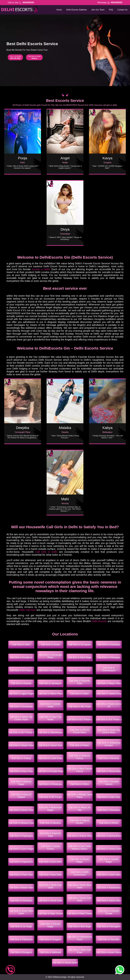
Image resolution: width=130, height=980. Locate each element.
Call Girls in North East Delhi (50, 886)
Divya (65, 229)
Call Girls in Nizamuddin (109, 771)
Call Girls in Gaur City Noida (50, 718)
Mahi (65, 499)
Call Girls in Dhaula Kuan (21, 823)
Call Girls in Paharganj (109, 657)
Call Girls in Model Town (21, 888)
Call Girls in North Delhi (109, 875)
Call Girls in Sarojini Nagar (50, 925)
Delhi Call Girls (27, 610)
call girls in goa (1, 555)
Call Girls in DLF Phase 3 (109, 719)
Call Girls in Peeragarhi (109, 926)
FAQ (111, 10)
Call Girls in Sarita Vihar (109, 901)
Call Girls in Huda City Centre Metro (109, 731)
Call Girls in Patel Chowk (80, 914)
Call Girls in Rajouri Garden (80, 822)
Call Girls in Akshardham (109, 836)
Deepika (23, 428)
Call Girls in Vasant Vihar (21, 745)
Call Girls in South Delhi (50, 901)
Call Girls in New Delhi (50, 875)
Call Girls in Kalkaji (21, 758)
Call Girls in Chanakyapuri (109, 669)
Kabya (107, 428)
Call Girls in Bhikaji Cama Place (80, 796)
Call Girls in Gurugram (80, 645)
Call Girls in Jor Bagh (21, 926)
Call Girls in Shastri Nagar (80, 860)
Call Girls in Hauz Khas (21, 771)
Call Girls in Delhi (46, 552)
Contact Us (122, 10)
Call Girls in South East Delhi (80, 899)
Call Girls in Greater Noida (50, 705)
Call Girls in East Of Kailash (21, 796)
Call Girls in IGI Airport (21, 670)
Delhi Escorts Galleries (77, 10)
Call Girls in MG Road (80, 707)
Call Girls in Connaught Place (50, 656)
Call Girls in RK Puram (50, 797)
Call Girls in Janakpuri (50, 683)
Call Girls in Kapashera (21, 862)
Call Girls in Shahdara (109, 810)
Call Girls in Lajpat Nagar (21, 694)
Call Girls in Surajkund (21, 657)
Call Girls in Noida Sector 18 (109, 705)
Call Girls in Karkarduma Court (80, 938)
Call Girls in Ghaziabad (21, 707)
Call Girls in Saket (80, 694)
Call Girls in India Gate (109, 797)
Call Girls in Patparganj (21, 836)
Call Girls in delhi (129, 892)
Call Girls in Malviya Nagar (21, 783)
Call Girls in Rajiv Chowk (50, 914)
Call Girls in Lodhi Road (50, 758)
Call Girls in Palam (80, 745)
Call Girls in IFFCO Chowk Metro (80, 731)
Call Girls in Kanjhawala (109, 888)
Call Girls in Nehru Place (50, 694)
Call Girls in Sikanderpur (50, 732)
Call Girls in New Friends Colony (80, 770)
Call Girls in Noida (50, 645)
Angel (65, 158)
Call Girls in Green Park (50, 745)
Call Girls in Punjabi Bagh (50, 771)
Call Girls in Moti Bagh (80, 926)
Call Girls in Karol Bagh (80, 657)
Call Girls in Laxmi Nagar (21, 849)
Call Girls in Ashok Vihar (21, 810)
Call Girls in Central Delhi (109, 849)
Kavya (108, 158)
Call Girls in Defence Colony (80, 757)
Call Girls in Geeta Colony (50, 848)
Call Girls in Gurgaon (50, 939)
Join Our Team (98, 10)
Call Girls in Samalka (109, 939)
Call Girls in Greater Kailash (109, 783)
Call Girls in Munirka (109, 758)
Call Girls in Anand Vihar (80, 836)
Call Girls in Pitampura (21, 939)
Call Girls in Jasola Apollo (65, 963)
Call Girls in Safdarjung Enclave (109, 744)
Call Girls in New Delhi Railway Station (80, 848)
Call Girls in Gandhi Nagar (109, 860)
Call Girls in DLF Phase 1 (80, 719)
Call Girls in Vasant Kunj (109, 694)
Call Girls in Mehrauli (50, 952)
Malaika (65, 428)
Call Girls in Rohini (109, 823)
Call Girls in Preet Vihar (21, 875)
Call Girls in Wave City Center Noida (21, 718)
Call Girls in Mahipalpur (50, 670)
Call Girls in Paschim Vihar (80, 682)
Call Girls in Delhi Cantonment (80, 873)
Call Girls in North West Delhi (80, 886)
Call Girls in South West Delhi (21, 912)
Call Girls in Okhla (80, 784)
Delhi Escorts (99, 621)
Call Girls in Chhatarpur (50, 784)
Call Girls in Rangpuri (21, 952)
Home (59, 10)
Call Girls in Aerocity (80, 670)
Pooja (23, 158)
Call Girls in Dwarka (21, 683)
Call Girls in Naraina (50, 823)
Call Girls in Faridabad (109, 645)
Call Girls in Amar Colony (109, 952)
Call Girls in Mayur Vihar (109, 683)
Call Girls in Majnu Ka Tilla (80, 809)
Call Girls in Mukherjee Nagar (50, 809)
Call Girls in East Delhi (50, 862)
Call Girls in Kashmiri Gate (50, 835)
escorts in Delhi (41, 269)
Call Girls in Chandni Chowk (109, 912)
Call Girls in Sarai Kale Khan (80, 951)
